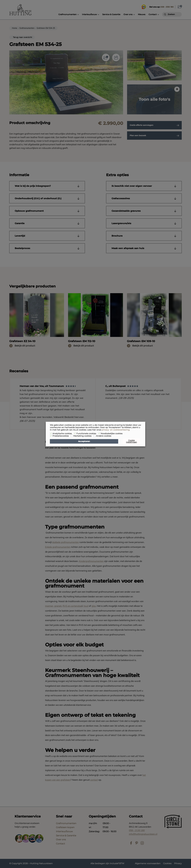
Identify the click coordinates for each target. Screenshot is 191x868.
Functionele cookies (86, 434)
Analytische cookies (62, 434)
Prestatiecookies (61, 436)
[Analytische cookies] (51, 433)
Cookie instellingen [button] (131, 441)
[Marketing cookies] (72, 436)
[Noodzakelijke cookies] (99, 433)
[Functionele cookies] (75, 433)
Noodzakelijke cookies (112, 434)
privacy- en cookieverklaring (116, 430)
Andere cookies (104, 436)
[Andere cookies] (94, 436)
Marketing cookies (82, 436)
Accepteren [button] (84, 441)
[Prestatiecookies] (51, 436)
